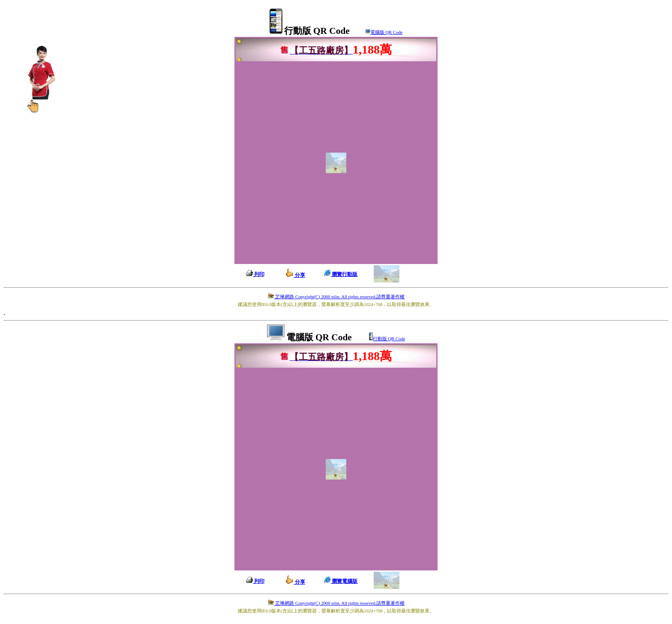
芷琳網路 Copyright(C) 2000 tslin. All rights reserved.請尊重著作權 (336, 297)
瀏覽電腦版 (341, 581)
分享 (295, 275)
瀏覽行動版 (341, 274)
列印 (255, 274)
